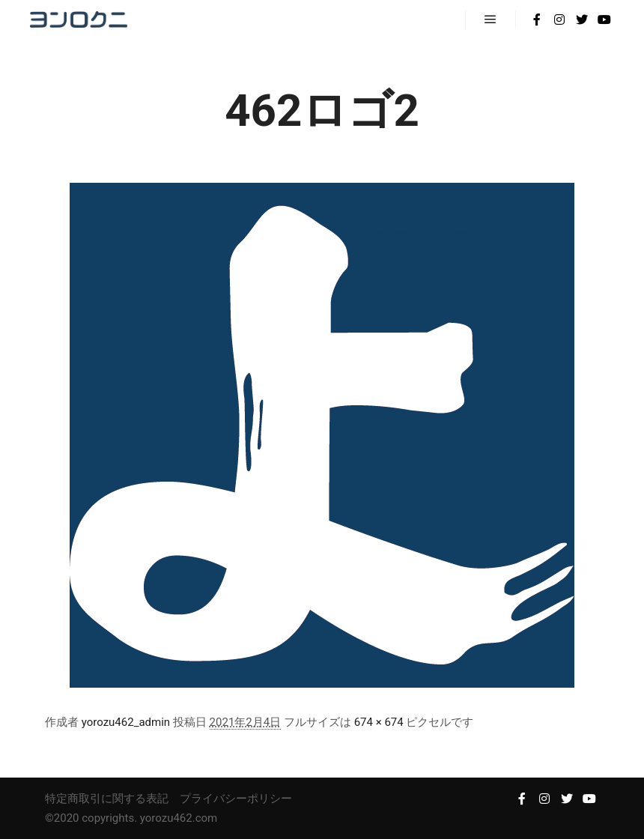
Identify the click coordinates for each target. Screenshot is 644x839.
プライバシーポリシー (236, 799)
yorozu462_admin (126, 722)
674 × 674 (379, 722)
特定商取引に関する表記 (107, 799)
